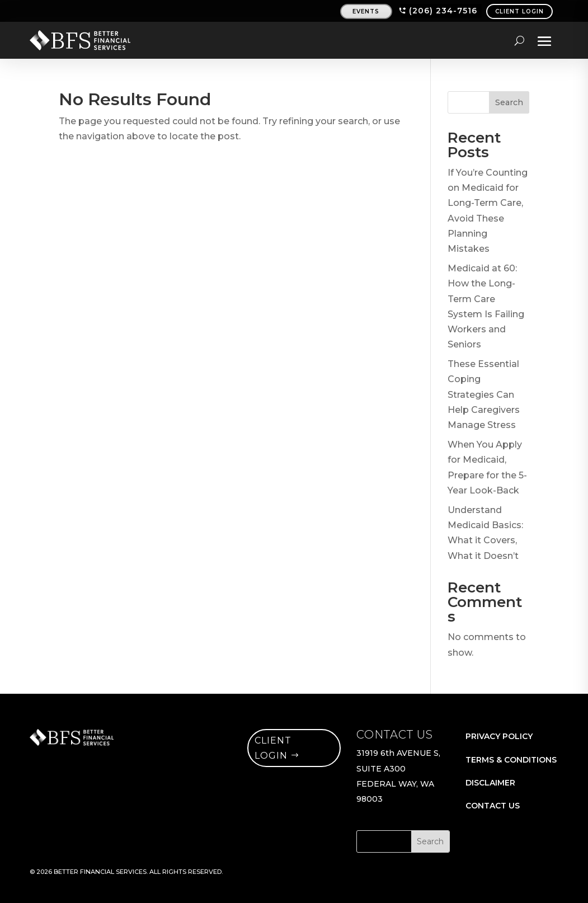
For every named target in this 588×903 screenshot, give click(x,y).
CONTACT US (493, 806)
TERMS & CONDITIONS (511, 760)
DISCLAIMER (490, 783)
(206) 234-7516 (443, 11)
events (366, 11)
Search (509, 102)
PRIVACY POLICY (499, 736)
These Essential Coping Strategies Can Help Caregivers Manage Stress (484, 394)
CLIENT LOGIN (519, 11)
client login (273, 748)
